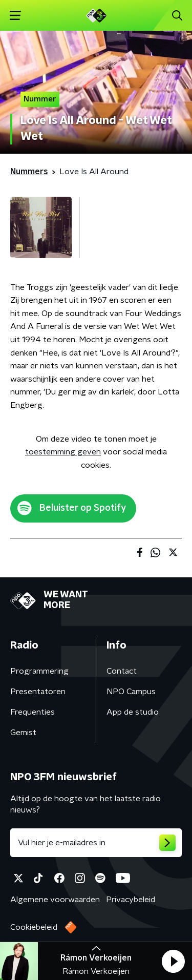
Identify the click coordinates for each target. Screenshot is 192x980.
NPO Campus (131, 692)
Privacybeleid (131, 900)
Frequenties (33, 712)
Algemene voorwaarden (55, 900)
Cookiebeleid (34, 927)
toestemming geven (63, 452)
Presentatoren (38, 692)
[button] (173, 961)
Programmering (39, 671)
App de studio (133, 712)
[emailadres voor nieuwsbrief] (96, 843)
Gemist (23, 733)
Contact (122, 671)
